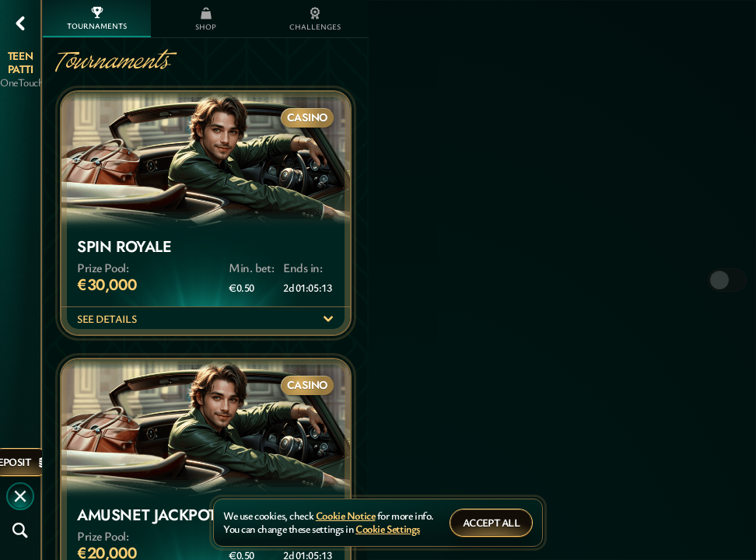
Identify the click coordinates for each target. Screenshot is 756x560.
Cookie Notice (346, 516)
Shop (206, 19)
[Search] (20, 530)
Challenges (315, 19)
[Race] (20, 496)
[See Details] (328, 319)
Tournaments (97, 19)
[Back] (20, 23)
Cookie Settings (388, 529)
